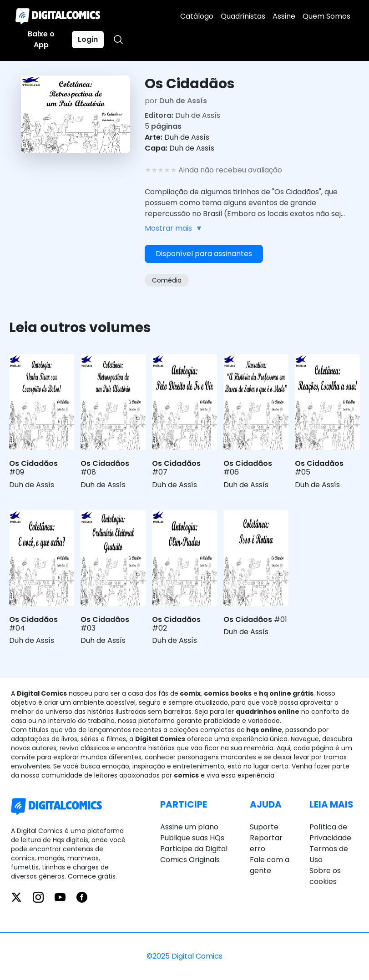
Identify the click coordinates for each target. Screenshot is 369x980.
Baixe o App (41, 39)
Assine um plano (189, 827)
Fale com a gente (270, 865)
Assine (284, 16)
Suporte (264, 827)
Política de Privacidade (330, 832)
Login (88, 39)
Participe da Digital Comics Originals (194, 854)
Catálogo (197, 16)
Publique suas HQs (192, 838)
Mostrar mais (174, 228)
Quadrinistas (243, 16)
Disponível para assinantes (204, 254)
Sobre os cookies (325, 876)
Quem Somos (326, 16)
